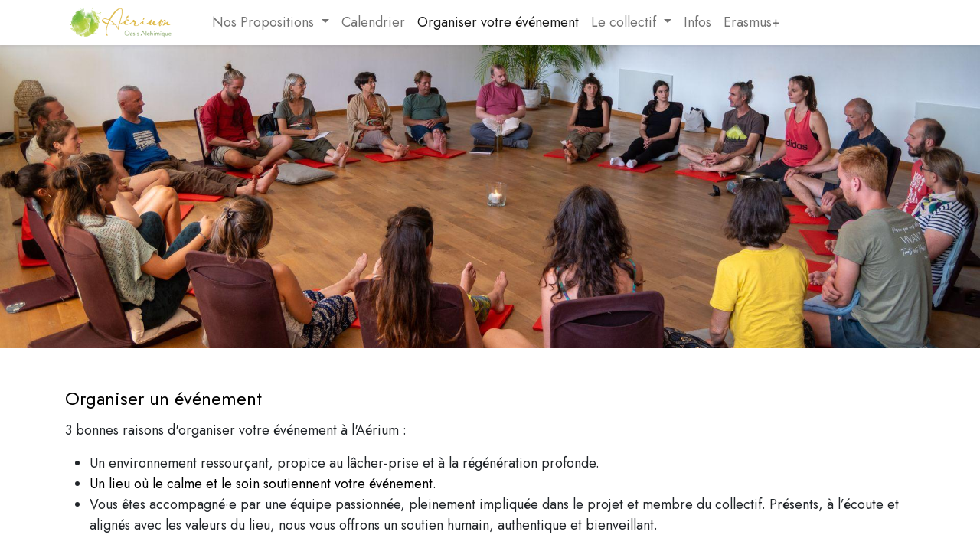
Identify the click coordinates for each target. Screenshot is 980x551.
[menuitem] (200, 23)
